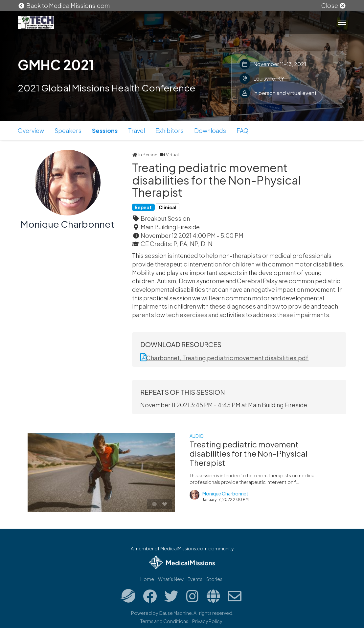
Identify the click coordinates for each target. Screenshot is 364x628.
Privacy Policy (207, 621)
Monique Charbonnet (68, 224)
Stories (214, 579)
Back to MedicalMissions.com (64, 5)
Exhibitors (170, 130)
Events (195, 579)
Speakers (68, 130)
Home (147, 579)
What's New (171, 579)
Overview (31, 130)
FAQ (242, 130)
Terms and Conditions (164, 621)
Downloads (210, 130)
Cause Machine (175, 613)
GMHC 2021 (56, 64)
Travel (136, 130)
